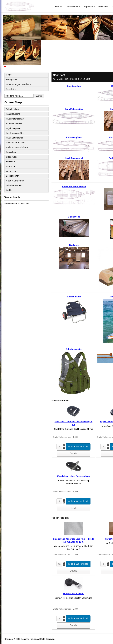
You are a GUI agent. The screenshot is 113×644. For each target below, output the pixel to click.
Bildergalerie (12, 80)
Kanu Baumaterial (14, 123)
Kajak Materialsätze (15, 133)
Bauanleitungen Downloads (19, 84)
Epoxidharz (11, 152)
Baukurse (10, 166)
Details (73, 453)
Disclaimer (103, 7)
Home (9, 75)
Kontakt (59, 7)
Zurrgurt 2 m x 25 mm (73, 594)
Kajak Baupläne (13, 128)
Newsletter (11, 89)
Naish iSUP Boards (15, 181)
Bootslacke (11, 162)
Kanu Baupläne (13, 114)
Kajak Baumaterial (14, 138)
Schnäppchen (12, 109)
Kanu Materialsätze (15, 119)
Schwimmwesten (14, 185)
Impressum (89, 7)
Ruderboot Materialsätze (17, 147)
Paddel (9, 190)
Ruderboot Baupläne (15, 143)
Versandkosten (73, 7)
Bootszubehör (12, 176)
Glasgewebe (12, 157)
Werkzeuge (11, 171)
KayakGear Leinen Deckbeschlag (73, 476)
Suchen (39, 96)
